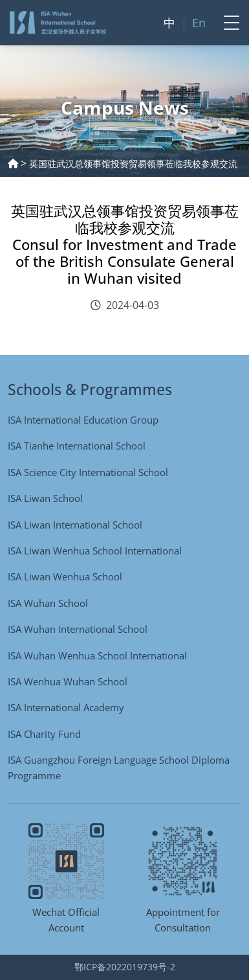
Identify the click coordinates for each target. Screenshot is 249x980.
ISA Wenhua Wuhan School (68, 681)
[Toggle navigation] (228, 23)
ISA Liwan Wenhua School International (95, 551)
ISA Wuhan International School (78, 629)
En (199, 23)
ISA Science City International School (88, 472)
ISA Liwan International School (75, 525)
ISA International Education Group (83, 420)
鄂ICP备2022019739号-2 (125, 967)
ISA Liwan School (45, 498)
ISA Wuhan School (48, 603)
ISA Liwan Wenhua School (65, 576)
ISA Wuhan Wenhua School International (97, 655)
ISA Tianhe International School (77, 446)
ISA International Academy (66, 707)
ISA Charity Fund (44, 734)
